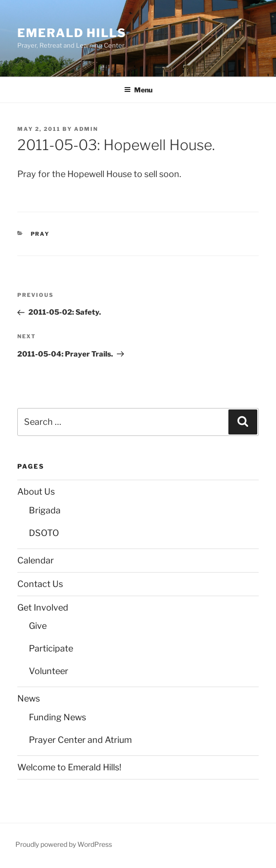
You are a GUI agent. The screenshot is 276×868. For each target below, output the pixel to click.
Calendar (36, 560)
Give (38, 626)
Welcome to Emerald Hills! (69, 767)
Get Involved (43, 607)
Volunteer (49, 671)
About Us (36, 491)
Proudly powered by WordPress (64, 844)
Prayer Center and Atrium (80, 740)
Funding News (57, 717)
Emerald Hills (72, 33)
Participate (51, 648)
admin (86, 129)
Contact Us (40, 584)
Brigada (45, 510)
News (29, 698)
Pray (40, 234)
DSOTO (44, 533)
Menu (138, 90)
